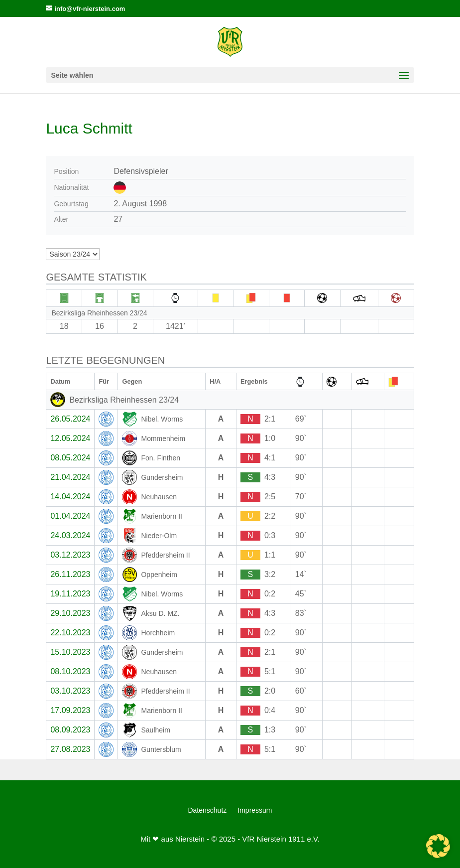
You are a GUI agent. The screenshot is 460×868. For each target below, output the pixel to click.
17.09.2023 (70, 710)
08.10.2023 (70, 671)
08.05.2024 (70, 458)
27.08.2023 (70, 749)
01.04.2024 (70, 516)
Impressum (255, 810)
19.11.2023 (70, 594)
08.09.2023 (70, 730)
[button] (438, 846)
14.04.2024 (70, 497)
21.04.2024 (70, 477)
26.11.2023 (70, 574)
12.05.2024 (70, 438)
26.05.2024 (70, 419)
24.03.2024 (70, 535)
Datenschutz (207, 810)
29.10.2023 (70, 613)
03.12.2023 (70, 555)
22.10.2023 (70, 633)
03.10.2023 (70, 691)
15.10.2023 (70, 652)
